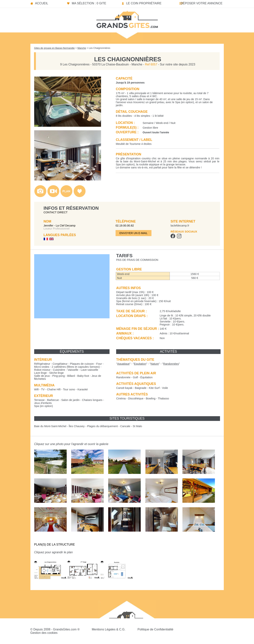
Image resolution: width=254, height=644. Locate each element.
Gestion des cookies (44, 633)
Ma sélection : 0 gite (89, 3)
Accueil (42, 3)
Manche (82, 48)
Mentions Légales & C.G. (109, 629)
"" (123, 364)
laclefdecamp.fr (180, 226)
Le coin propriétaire (144, 3)
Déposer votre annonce (201, 3)
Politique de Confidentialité (155, 629)
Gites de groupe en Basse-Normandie (54, 48)
